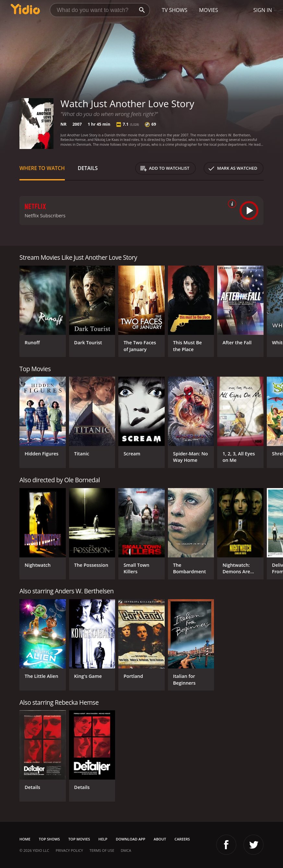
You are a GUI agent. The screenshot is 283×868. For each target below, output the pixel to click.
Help (103, 839)
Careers (182, 839)
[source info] (231, 204)
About (160, 839)
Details (88, 168)
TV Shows (175, 10)
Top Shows (49, 839)
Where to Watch (42, 168)
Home (25, 839)
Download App (130, 839)
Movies (209, 10)
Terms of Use (102, 850)
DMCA (126, 850)
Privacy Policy (69, 850)
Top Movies (79, 839)
